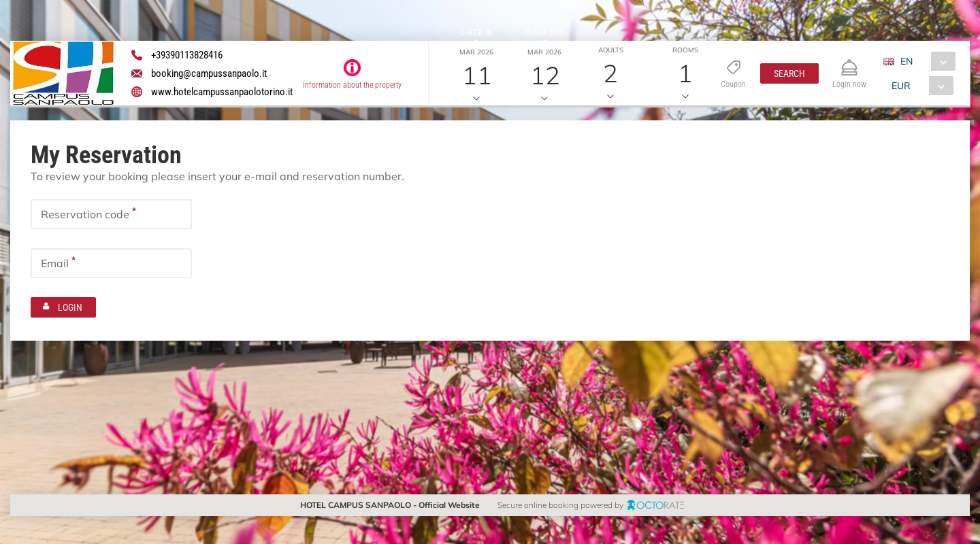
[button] (789, 73)
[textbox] (111, 214)
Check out (544, 33)
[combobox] (925, 61)
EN (906, 61)
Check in (476, 33)
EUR (901, 86)
